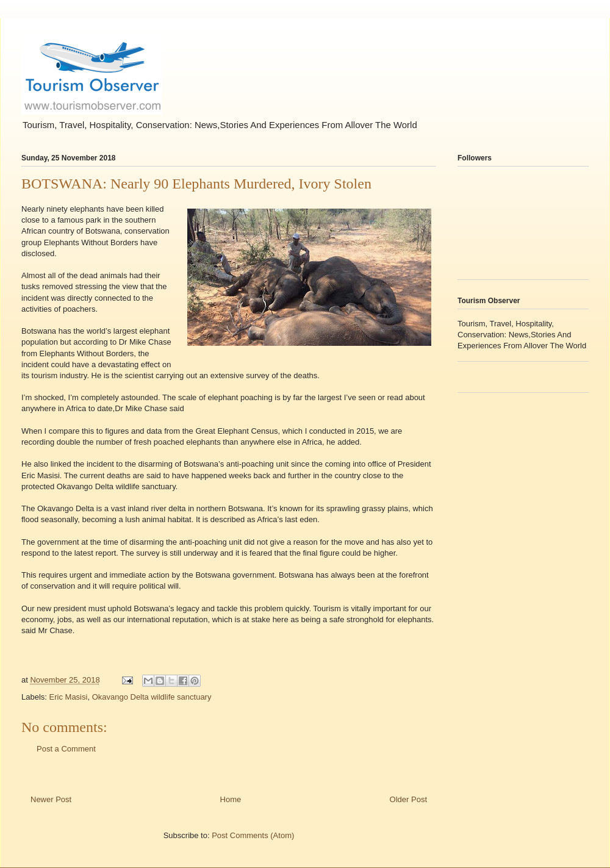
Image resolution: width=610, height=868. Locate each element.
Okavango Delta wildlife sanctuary (152, 697)
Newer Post (51, 799)
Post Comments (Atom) (253, 835)
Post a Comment (66, 749)
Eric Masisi (69, 697)
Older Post (408, 799)
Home (231, 799)
